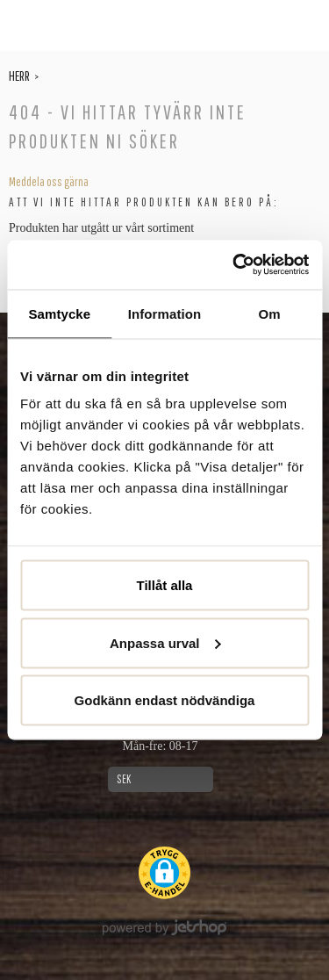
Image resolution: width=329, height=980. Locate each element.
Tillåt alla (165, 585)
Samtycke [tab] (59, 313)
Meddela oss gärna (49, 182)
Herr (19, 76)
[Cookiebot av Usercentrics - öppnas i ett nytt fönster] (234, 265)
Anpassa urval (165, 642)
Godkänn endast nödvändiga (165, 700)
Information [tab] (165, 313)
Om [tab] (270, 313)
